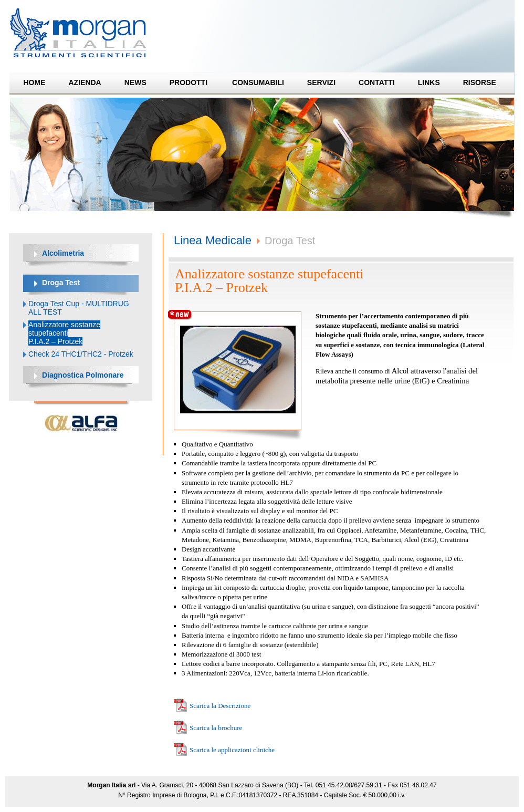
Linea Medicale (213, 240)
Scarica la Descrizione (220, 706)
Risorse (480, 82)
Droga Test (290, 241)
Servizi (321, 82)
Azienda (85, 82)
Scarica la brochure (216, 728)
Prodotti (188, 82)
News (135, 82)
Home (35, 82)
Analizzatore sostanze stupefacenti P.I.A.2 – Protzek (64, 333)
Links (429, 82)
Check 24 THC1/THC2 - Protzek (81, 354)
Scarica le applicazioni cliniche (232, 750)
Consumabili (258, 82)
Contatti (377, 82)
